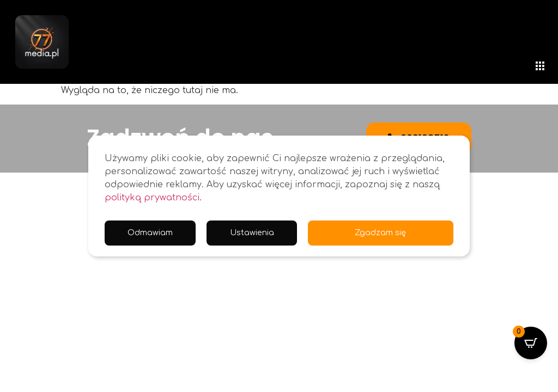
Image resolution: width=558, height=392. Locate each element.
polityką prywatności (152, 197)
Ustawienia (255, 233)
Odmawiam (151, 233)
